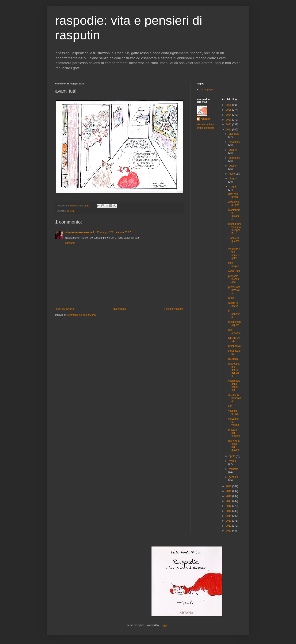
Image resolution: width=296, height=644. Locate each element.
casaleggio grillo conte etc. (234, 385)
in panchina (234, 314)
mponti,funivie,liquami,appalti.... (235, 228)
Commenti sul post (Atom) (81, 315)
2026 (229, 105)
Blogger (164, 625)
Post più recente (66, 309)
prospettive (235, 346)
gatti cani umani (233, 195)
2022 (229, 125)
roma (231, 298)
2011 (229, 531)
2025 (229, 110)
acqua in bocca (233, 304)
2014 (229, 516)
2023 (229, 120)
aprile (232, 456)
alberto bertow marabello (80, 232)
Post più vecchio (174, 309)
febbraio (233, 469)
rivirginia (233, 359)
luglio (232, 174)
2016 (229, 506)
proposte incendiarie (234, 279)
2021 (229, 130)
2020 (229, 486)
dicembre (234, 134)
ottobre (233, 150)
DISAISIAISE (234, 339)
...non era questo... (234, 241)
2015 (229, 511)
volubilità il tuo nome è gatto (234, 254)
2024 (229, 115)
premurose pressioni (234, 290)
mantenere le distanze (234, 215)
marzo (232, 461)
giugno (233, 179)
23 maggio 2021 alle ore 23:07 (114, 232)
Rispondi (70, 243)
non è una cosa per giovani (234, 445)
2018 (229, 496)
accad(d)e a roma (234, 203)
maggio (233, 187)
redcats (205, 119)
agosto (233, 166)
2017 (229, 501)
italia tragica (234, 264)
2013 (229, 521)
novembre (235, 142)
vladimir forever (234, 412)
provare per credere (234, 433)
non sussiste (234, 331)
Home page (119, 309)
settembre (235, 158)
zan (230, 406)
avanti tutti (234, 271)
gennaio (233, 477)
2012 (229, 526)
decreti (70, 211)
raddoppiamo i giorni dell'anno (234, 370)
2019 (229, 491)
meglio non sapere (235, 323)
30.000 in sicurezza (235, 398)
